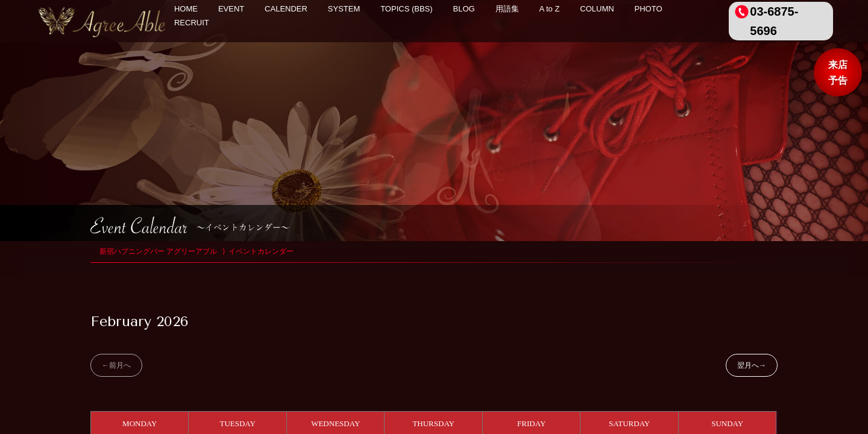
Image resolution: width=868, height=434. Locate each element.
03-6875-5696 (774, 21)
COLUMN (597, 9)
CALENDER (286, 9)
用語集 (507, 9)
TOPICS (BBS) (406, 9)
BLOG (464, 9)
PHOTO (649, 9)
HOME (186, 9)
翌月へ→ (752, 365)
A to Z (549, 9)
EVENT (231, 9)
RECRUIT (192, 23)
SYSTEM (344, 9)
